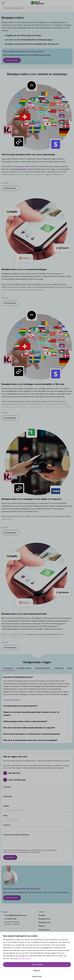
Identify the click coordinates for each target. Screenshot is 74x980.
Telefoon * (7, 825)
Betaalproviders (24, 668)
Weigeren (37, 970)
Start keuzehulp (11, 60)
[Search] (70, 8)
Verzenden (10, 857)
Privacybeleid (48, 850)
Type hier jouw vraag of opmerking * (16, 835)
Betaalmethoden (43, 668)
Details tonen (37, 976)
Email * (6, 815)
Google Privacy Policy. (22, 958)
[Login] (71, 3)
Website (6, 806)
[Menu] (3, 3)
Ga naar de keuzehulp (12, 700)
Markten (42, 926)
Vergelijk (42, 915)
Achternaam (8, 796)
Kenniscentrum (44, 930)
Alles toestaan (37, 965)
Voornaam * (7, 787)
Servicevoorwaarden (10, 852)
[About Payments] (37, 3)
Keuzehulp (8, 668)
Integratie (59, 668)
